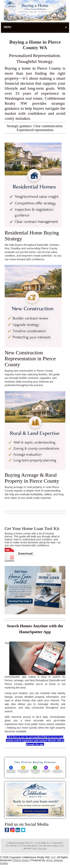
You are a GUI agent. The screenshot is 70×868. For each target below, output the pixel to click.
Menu (35, 27)
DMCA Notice (21, 860)
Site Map (43, 849)
